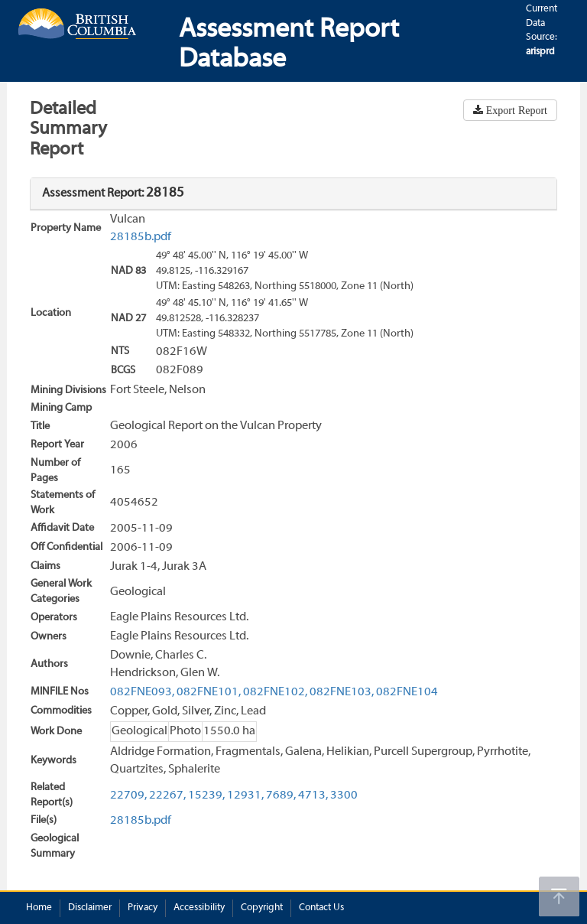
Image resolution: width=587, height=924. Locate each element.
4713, (313, 795)
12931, (245, 795)
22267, (167, 795)
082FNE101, (209, 692)
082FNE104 (407, 692)
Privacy (143, 908)
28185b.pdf (141, 237)
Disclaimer (90, 908)
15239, (206, 795)
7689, (281, 795)
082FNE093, (142, 692)
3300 (344, 795)
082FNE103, (342, 692)
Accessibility (199, 908)
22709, (128, 795)
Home (39, 908)
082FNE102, (275, 692)
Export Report (515, 110)
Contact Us (321, 908)
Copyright (262, 908)
